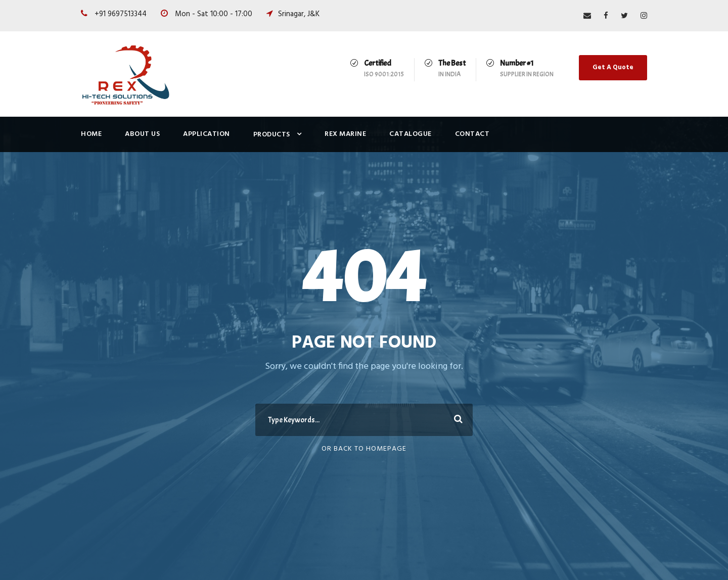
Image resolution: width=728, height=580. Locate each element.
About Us (142, 134)
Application (207, 134)
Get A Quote (613, 67)
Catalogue (411, 134)
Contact (472, 134)
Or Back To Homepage (364, 449)
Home (91, 134)
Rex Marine (345, 134)
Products (272, 135)
